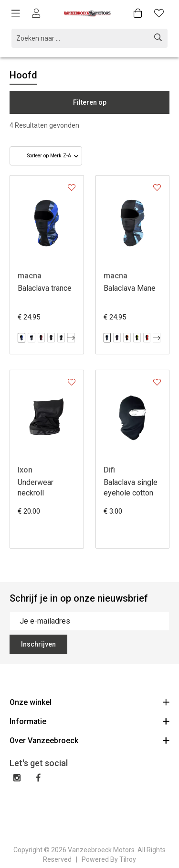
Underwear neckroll (36, 488)
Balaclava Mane (130, 288)
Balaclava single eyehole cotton (131, 488)
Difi (109, 470)
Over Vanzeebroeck (89, 740)
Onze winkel (89, 702)
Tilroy (128, 859)
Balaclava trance (45, 288)
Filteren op (90, 102)
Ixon (25, 470)
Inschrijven (38, 644)
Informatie (89, 721)
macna (30, 276)
